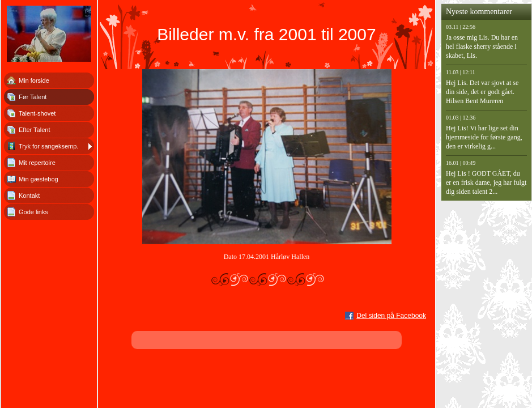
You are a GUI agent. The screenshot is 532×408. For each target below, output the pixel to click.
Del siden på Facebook (391, 316)
